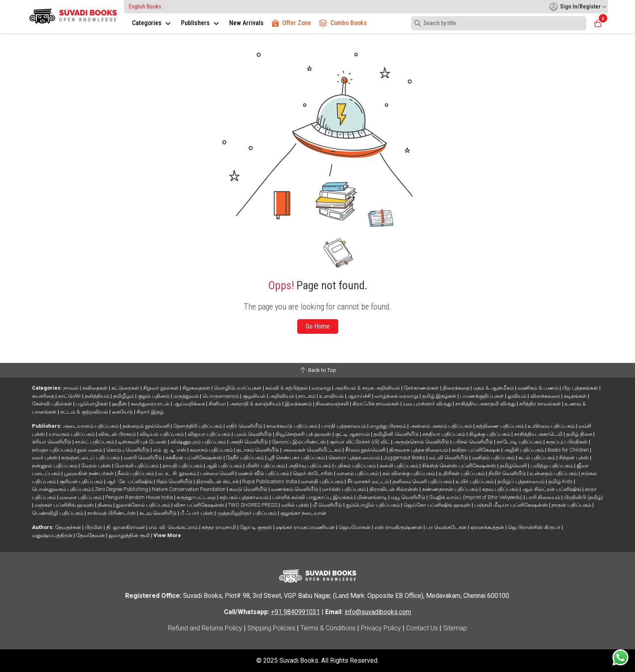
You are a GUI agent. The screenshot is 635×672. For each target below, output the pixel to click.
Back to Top (317, 370)
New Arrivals (246, 23)
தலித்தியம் (98, 396)
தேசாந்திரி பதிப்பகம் (198, 426)
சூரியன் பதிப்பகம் (82, 481)
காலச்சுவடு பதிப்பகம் (292, 426)
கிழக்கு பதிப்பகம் (490, 434)
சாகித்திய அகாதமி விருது (486, 404)
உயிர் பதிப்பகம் (475, 481)
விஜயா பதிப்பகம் (210, 434)
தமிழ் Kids (561, 481)
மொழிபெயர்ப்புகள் (238, 388)
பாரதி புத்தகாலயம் (344, 426)
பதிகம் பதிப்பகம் (356, 466)
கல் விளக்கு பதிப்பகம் (409, 473)
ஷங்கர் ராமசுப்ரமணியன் (306, 527)
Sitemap (455, 628)
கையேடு (123, 412)
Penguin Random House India (140, 497)
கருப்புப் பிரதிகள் (567, 442)
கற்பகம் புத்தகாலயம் (245, 497)
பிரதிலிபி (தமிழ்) (583, 497)
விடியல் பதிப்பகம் (162, 434)
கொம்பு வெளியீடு (128, 450)
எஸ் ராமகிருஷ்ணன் (399, 527)
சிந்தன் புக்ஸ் (574, 458)
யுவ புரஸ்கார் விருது (428, 404)
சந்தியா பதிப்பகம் (444, 434)
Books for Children (569, 450)
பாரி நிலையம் (544, 497)
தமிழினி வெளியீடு (397, 434)
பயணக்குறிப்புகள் (483, 396)
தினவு (105, 505)
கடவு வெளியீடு (159, 513)
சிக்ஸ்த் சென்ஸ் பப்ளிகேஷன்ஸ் (460, 466)
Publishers (201, 23)
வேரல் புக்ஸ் (97, 466)
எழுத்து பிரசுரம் (389, 426)
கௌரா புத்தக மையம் (355, 458)
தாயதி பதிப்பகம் (183, 466)
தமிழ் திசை (580, 434)
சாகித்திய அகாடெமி (539, 434)
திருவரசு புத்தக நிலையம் (419, 450)
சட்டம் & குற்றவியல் (85, 412)
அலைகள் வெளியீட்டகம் (313, 450)
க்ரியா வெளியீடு (52, 442)
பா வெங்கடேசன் (447, 527)
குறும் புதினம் (154, 396)
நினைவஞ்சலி (333, 404)
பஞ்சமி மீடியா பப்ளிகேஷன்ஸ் (512, 505)
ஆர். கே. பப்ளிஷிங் (130, 481)
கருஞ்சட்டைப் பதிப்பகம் (91, 458)
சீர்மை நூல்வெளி (366, 450)
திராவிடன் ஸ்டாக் (218, 481)
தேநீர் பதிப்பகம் (246, 458)
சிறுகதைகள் (197, 388)
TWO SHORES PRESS (253, 505)
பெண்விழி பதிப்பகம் (58, 513)
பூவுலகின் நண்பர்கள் (89, 473)
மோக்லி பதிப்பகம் (137, 466)
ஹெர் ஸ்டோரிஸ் (313, 473)
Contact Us (422, 628)
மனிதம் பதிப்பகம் (494, 458)
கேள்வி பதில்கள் (53, 404)
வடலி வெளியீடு (449, 458)
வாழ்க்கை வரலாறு (397, 396)
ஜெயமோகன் (355, 527)
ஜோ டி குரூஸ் (257, 527)
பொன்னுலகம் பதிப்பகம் (62, 489)
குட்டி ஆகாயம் (353, 434)
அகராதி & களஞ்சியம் (256, 404)
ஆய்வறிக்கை (190, 404)
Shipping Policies (271, 628)
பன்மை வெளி (218, 473)
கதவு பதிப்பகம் (501, 489)
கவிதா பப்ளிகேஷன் (476, 450)
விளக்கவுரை (546, 396)
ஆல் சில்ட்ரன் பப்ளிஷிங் (552, 489)
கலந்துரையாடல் (151, 404)
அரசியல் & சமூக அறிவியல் (368, 388)
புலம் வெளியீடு (254, 434)
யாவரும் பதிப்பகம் (72, 434)
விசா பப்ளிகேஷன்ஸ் (200, 505)
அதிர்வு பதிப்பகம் (310, 466)
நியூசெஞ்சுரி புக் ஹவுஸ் (304, 434)
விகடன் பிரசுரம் (118, 434)
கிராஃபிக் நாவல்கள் (376, 404)
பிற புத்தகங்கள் (581, 388)
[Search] (499, 23)
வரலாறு (322, 388)
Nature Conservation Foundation (189, 489)
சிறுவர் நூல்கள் (161, 388)
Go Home (318, 326)
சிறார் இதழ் (150, 412)
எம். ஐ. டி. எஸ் (170, 450)
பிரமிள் (94, 527)
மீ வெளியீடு (328, 505)
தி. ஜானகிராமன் (126, 527)
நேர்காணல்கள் (422, 388)
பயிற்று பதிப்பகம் (552, 466)
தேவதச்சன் (69, 527)
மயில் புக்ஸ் (296, 505)
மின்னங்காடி (373, 497)
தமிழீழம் (124, 396)
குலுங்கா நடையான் (303, 513)
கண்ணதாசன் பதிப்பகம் (451, 489)
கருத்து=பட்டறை (197, 497)
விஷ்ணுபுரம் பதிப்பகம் (199, 442)
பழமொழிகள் (93, 404)
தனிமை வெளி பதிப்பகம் (423, 481)
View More (167, 535)
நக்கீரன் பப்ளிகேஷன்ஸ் (195, 458)
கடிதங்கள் (576, 396)
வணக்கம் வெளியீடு (295, 489)
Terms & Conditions (328, 628)
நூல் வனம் (90, 450)
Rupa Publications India (270, 481)
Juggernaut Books (405, 458)
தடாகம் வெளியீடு (258, 450)
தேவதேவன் (91, 535)
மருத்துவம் (187, 396)
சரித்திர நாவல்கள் (541, 404)
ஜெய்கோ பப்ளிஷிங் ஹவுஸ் (438, 505)
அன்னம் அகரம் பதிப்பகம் (442, 426)
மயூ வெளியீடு (409, 497)
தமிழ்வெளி (514, 466)
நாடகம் (307, 396)
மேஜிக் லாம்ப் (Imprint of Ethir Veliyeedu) (476, 497)
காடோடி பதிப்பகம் (520, 442)
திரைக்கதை (457, 388)
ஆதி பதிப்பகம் (225, 466)
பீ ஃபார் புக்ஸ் (197, 513)
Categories (152, 23)
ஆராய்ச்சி (360, 396)
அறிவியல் (282, 396)
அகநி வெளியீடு (249, 442)
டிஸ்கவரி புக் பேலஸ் (143, 442)
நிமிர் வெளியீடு (508, 473)
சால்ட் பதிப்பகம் (95, 442)
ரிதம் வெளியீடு (175, 481)
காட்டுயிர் (70, 396)
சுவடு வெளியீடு (249, 489)
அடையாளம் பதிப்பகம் (91, 426)
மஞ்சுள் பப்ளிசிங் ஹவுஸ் (65, 505)
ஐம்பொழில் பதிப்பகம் (373, 505)
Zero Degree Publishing (122, 489)
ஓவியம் (518, 396)
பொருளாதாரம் (221, 396)
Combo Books (343, 23)
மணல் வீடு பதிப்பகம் (264, 473)
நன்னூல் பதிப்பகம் (55, 466)
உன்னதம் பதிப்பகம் (554, 473)
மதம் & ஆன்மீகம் (494, 388)
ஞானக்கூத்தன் (488, 527)
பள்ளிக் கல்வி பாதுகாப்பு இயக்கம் (313, 497)
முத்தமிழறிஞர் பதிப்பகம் (247, 513)
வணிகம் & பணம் (539, 388)
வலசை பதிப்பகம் (81, 497)
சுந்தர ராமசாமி (219, 527)
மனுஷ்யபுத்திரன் (53, 535)
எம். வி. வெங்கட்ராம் (174, 527)
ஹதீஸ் (120, 404)
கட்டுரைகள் (126, 388)
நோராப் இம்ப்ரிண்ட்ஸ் (299, 442)
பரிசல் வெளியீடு (473, 442)
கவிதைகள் (96, 388)
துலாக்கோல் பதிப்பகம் (144, 505)
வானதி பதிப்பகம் (323, 481)
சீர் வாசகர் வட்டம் (369, 481)
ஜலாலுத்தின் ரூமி (130, 535)
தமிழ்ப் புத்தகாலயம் (522, 481)
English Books (145, 6)
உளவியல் (332, 396)
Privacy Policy (381, 628)
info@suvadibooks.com (378, 612)
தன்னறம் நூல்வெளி (147, 426)
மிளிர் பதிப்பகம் (266, 466)
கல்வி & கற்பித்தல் (287, 388)
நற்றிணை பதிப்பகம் (501, 426)
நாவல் (71, 388)
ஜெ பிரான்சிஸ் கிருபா (535, 527)
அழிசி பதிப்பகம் (524, 450)
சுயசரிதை (44, 396)
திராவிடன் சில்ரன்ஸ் (394, 489)
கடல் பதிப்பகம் (537, 458)
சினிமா (218, 404)
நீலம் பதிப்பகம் (136, 473)
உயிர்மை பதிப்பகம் (552, 426)
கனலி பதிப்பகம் (400, 466)
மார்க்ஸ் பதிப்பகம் (344, 489)
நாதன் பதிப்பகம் (572, 505)
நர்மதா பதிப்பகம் (53, 450)
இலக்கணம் (299, 404)
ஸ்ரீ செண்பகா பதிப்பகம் (297, 458)
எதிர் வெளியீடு (245, 426)
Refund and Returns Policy (205, 628)
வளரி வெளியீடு (143, 458)
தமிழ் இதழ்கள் (440, 396)
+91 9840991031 (295, 612)
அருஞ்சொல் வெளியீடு (422, 442)
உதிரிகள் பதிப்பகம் (462, 473)
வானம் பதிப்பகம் (358, 473)
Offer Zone (291, 23)
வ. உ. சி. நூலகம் (178, 473)
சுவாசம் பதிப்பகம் (212, 450)
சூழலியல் (255, 396)
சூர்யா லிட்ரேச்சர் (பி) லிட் (360, 442)
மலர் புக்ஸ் (45, 458)
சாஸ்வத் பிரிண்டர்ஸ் (112, 513)
